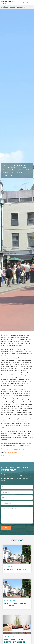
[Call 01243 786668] (24, 2)
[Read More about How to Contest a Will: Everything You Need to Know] (17, 625)
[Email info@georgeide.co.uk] (27, 2)
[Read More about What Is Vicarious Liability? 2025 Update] (17, 588)
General (7, 6)
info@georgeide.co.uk (10, 452)
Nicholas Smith (6, 456)
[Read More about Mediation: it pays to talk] (17, 555)
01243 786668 (19, 450)
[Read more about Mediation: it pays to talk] (17, 569)
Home (3, 6)
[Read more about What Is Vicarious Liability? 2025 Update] (17, 605)
